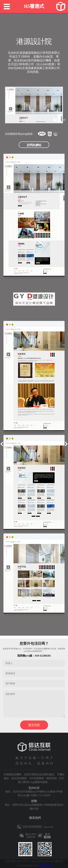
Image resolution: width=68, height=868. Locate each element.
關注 (47, 837)
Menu (7, 7)
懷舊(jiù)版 (45, 866)
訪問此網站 (34, 145)
